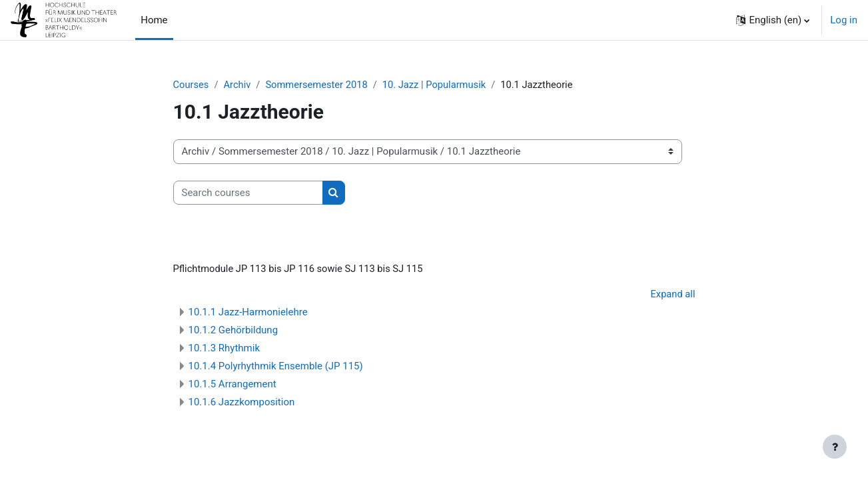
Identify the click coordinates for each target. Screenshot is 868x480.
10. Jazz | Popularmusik (439, 85)
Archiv (238, 85)
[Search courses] (248, 193)
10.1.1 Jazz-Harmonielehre (248, 314)
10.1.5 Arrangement (232, 386)
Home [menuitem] (154, 20)
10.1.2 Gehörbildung (233, 332)
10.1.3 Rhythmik (224, 350)
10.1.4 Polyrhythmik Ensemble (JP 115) (276, 368)
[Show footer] (835, 447)
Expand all (672, 295)
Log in (844, 20)
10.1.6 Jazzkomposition (242, 404)
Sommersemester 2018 (319, 85)
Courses (192, 85)
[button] (773, 20)
